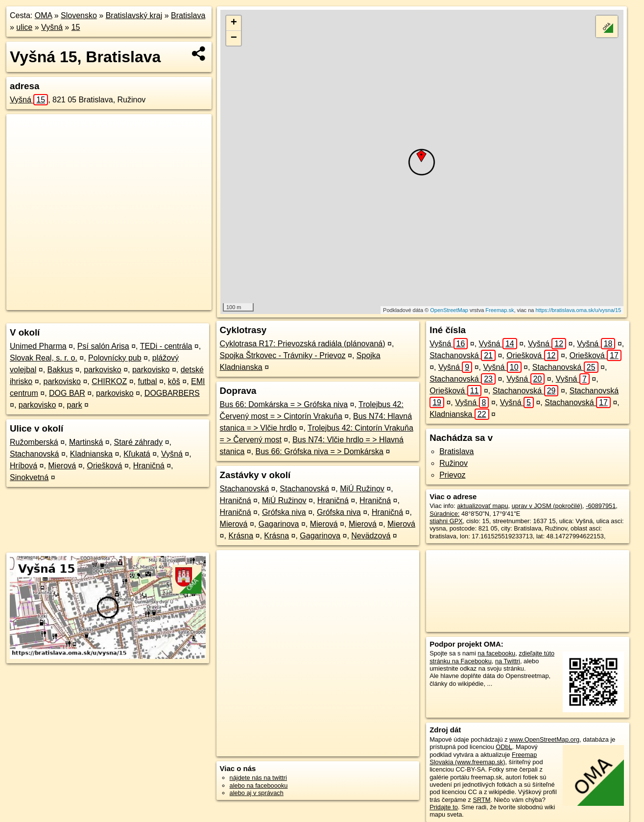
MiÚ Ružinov (362, 489)
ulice (24, 27)
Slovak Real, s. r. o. (44, 358)
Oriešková (104, 466)
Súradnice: (444, 514)
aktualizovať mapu (482, 506)
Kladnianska (91, 454)
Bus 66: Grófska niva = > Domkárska (320, 451)
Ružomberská (34, 442)
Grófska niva (284, 512)
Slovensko (79, 15)
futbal (147, 381)
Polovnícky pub (115, 358)
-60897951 (601, 506)
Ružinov (453, 463)
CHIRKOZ (109, 381)
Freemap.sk (500, 310)
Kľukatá (137, 454)
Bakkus (60, 370)
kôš (174, 381)
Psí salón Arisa (103, 346)
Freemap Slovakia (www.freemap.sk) (483, 758)
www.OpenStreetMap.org (544, 739)
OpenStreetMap (449, 310)
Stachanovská (35, 454)
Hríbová (24, 466)
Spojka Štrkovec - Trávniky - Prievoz (283, 355)
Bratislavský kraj (134, 15)
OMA (44, 15)
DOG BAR (67, 393)
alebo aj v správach (257, 793)
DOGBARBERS (172, 393)
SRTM (481, 800)
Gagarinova (279, 524)
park (75, 405)
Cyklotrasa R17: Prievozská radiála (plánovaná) (303, 344)
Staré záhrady (139, 442)
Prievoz (452, 475)
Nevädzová (371, 536)
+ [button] (234, 23)
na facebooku (496, 653)
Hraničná (149, 466)
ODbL (504, 747)
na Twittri (508, 661)
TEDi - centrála (166, 346)
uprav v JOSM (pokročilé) (547, 506)
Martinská (86, 442)
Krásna (241, 536)
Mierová (62, 466)
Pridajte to (444, 807)
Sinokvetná (29, 477)
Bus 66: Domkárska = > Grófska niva (284, 404)
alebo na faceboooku (259, 786)
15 (76, 27)
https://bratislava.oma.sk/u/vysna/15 (578, 310)
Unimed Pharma (38, 346)
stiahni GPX (446, 521)
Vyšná (52, 27)
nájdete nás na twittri (258, 778)
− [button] (234, 38)
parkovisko (102, 370)
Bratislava (188, 15)
